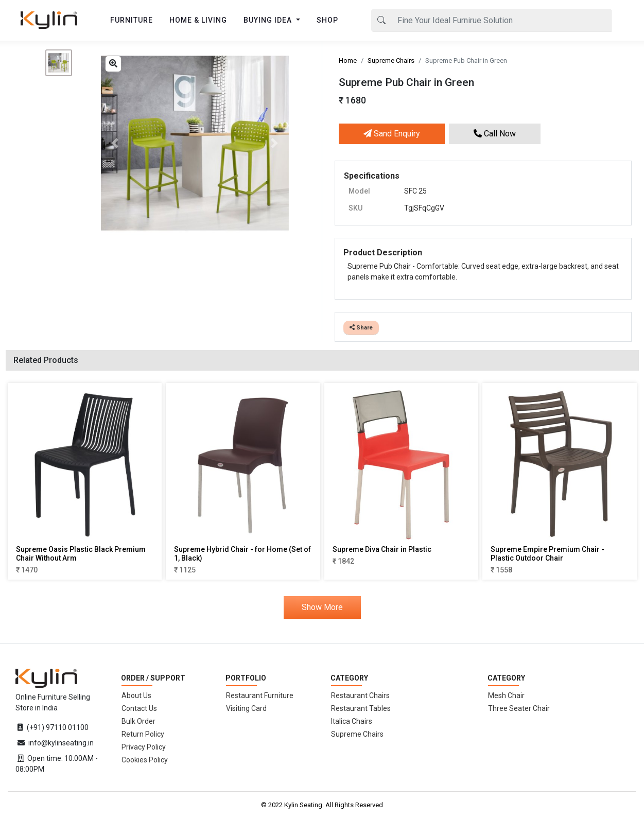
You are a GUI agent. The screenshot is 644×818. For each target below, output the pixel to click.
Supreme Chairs (391, 60)
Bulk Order (138, 721)
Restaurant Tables (361, 708)
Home (348, 60)
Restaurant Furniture (260, 695)
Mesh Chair (506, 695)
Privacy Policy (144, 747)
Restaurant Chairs (360, 695)
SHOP (327, 20)
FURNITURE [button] (132, 20)
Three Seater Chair (519, 708)
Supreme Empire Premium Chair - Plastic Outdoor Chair (547, 554)
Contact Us (139, 708)
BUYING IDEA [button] (269, 20)
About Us (136, 695)
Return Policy (143, 734)
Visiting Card (246, 708)
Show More (322, 607)
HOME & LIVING (198, 20)
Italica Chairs (352, 721)
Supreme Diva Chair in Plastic (382, 549)
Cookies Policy (145, 760)
